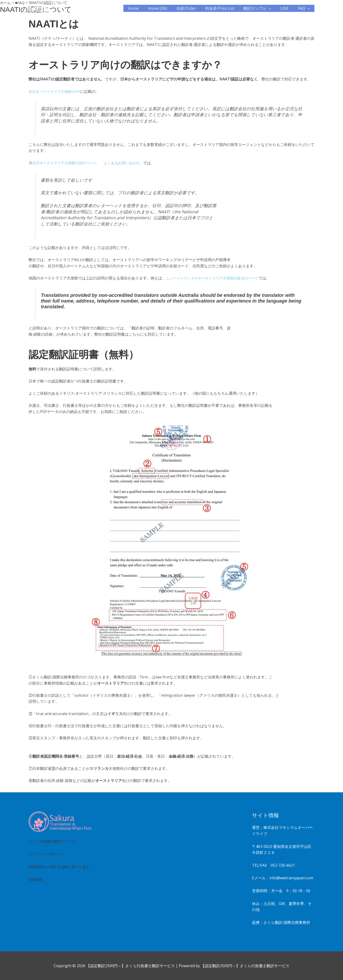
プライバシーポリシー (48, 854)
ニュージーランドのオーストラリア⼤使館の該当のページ (215, 278)
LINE (287, 8)
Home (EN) (166, 8)
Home (144, 8)
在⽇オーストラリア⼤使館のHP (56, 91)
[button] (273, 8)
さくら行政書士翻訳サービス (53, 841)
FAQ (305, 8)
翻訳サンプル (261, 8)
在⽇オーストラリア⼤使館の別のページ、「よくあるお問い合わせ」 (91, 163)
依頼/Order (193, 8)
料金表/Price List (225, 8)
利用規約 (36, 886)
